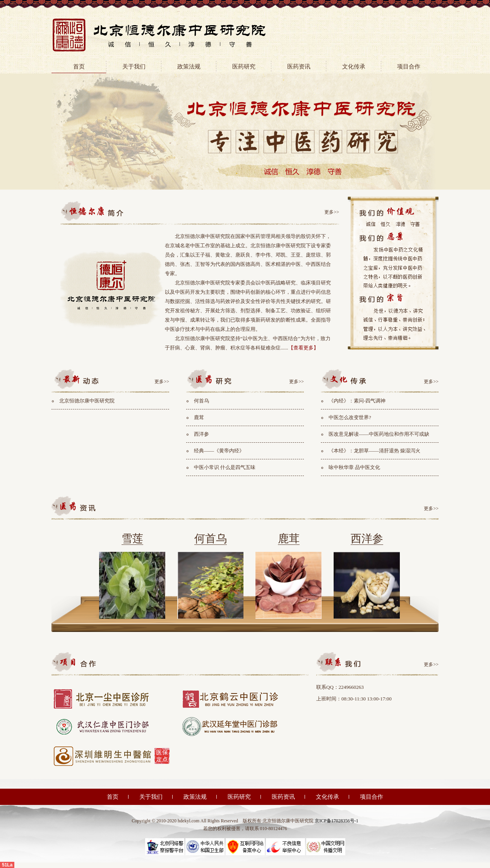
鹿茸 (199, 417)
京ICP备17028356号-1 (337, 821)
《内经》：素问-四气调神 (357, 401)
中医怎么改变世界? (350, 417)
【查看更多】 (303, 348)
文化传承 (354, 67)
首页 (79, 67)
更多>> (332, 212)
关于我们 (134, 67)
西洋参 (201, 434)
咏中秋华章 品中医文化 (354, 467)
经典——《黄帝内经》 (219, 451)
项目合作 (409, 67)
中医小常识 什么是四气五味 (225, 467)
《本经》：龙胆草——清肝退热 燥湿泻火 (374, 451)
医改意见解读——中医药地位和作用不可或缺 (379, 434)
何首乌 (201, 401)
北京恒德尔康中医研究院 (87, 401)
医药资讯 (299, 67)
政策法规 (189, 67)
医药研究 (244, 67)
